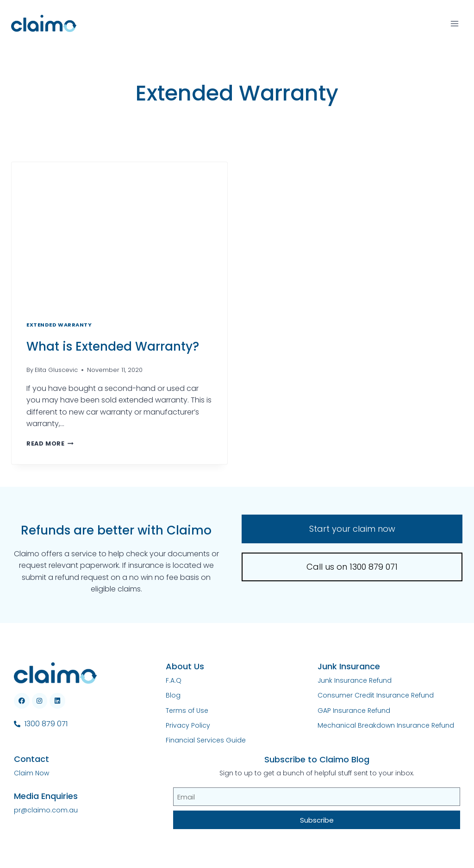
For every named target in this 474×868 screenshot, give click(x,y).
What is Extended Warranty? (113, 346)
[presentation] (119, 234)
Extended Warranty (59, 325)
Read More (50, 443)
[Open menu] (454, 23)
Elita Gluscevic (56, 370)
